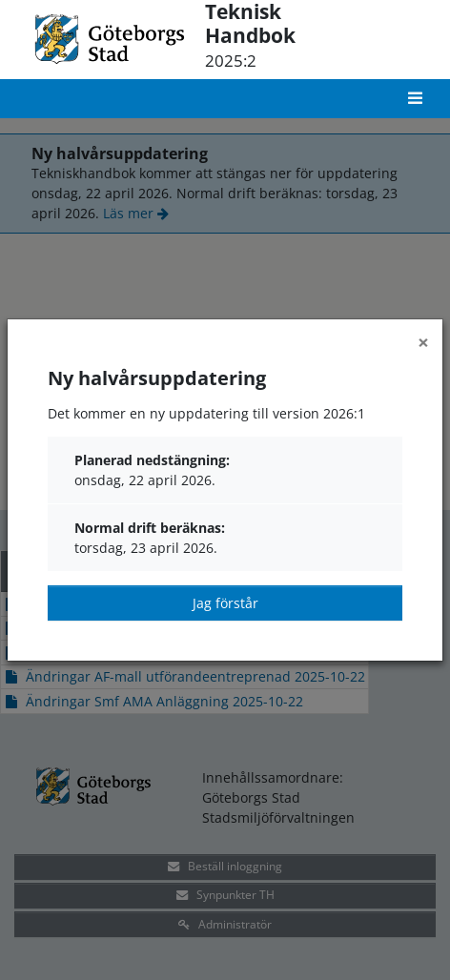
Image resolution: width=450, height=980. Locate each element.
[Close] (423, 343)
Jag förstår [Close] (225, 603)
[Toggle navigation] (418, 99)
